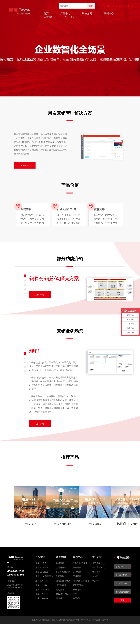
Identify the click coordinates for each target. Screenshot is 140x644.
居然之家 (77, 589)
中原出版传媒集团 (81, 563)
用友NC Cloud (42, 589)
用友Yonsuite (41, 585)
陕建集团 (77, 567)
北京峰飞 (104, 620)
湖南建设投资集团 (81, 581)
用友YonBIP (41, 563)
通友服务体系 (42, 581)
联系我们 (96, 581)
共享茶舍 (96, 572)
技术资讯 (70, 17)
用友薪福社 (61, 585)
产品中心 (65, 14)
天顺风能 (77, 576)
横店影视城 (78, 585)
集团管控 (60, 576)
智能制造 (60, 563)
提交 (122, 600)
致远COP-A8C (42, 598)
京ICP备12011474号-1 (82, 620)
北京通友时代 (98, 563)
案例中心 (109, 14)
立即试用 (25, 166)
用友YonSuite (42, 567)
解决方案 (87, 14)
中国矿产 (77, 598)
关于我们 (49, 17)
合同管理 (60, 589)
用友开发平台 (42, 594)
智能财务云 (61, 567)
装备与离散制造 (63, 572)
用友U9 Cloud (42, 572)
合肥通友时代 (98, 567)
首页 (46, 14)
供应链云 (60, 598)
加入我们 (96, 576)
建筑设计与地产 (63, 581)
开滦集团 (77, 572)
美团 (75, 594)
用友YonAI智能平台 (44, 576)
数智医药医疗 (62, 594)
